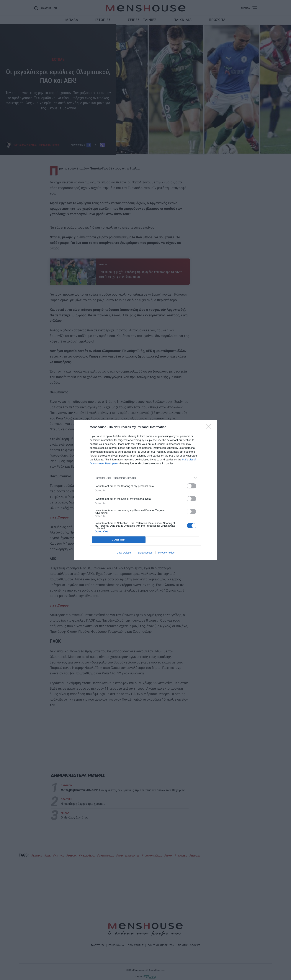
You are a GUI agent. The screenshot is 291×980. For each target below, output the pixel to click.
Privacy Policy (166, 553)
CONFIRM (119, 540)
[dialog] (145, 490)
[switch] (192, 486)
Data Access (145, 553)
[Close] (210, 427)
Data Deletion (124, 553)
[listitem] (145, 478)
